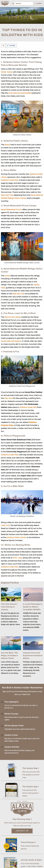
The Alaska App (31, 787)
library (7, 145)
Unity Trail (5, 525)
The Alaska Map (31, 768)
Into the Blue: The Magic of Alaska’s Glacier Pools (9, 656)
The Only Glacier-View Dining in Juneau (9, 607)
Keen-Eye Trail (7, 195)
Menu (39, 4)
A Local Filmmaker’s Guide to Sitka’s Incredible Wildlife (33, 607)
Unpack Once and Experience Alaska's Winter (33, 656)
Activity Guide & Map (32, 860)
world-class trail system (11, 341)
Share (11, 46)
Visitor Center (7, 72)
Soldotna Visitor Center (16, 537)
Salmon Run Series (13, 317)
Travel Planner (28, 842)
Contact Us (22, 831)
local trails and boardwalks (20, 93)
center (7, 276)
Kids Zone (8, 398)
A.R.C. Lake (17, 558)
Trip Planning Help (22, 819)
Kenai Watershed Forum (11, 210)
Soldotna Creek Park (10, 180)
